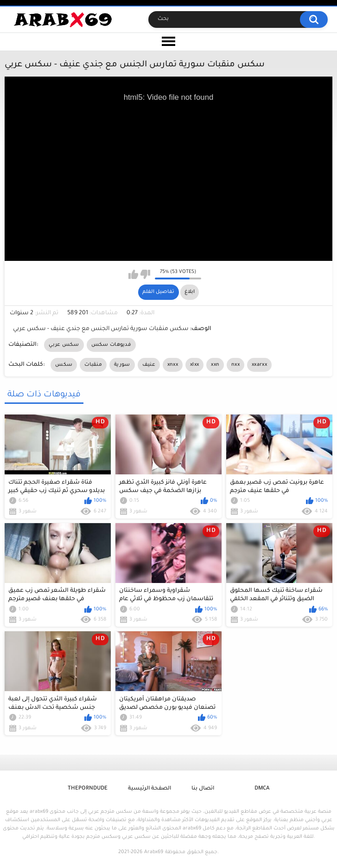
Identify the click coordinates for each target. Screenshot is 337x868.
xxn (215, 365)
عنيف (149, 365)
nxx (235, 365)
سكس (64, 365)
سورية (122, 365)
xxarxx (259, 365)
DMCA (262, 789)
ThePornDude (88, 789)
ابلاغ (190, 292)
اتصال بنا (203, 789)
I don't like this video (145, 274)
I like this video (133, 274)
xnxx (173, 365)
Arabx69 (154, 852)
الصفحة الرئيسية (149, 789)
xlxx (194, 365)
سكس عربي (64, 345)
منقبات (93, 365)
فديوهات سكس (111, 345)
